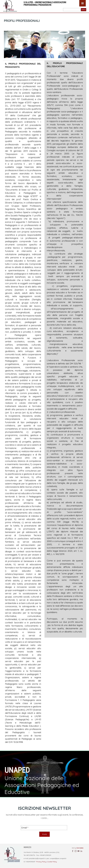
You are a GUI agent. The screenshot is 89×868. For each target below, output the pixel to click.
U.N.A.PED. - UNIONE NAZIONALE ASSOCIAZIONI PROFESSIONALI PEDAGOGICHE (45, 4)
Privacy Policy (41, 862)
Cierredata (80, 848)
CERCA (84, 10)
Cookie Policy (52, 862)
